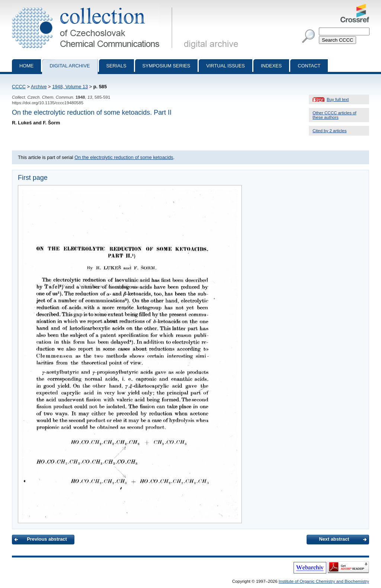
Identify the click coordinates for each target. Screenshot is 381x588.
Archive (39, 87)
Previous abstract (47, 539)
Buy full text (338, 99)
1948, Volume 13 (70, 87)
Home (26, 66)
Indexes (271, 66)
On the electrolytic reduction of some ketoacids (124, 157)
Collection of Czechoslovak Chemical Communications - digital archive (94, 7)
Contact (309, 66)
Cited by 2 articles (330, 131)
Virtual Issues (225, 66)
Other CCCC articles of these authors (334, 115)
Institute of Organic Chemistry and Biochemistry (324, 581)
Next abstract (334, 539)
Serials (116, 66)
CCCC (19, 87)
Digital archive (70, 66)
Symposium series (167, 66)
